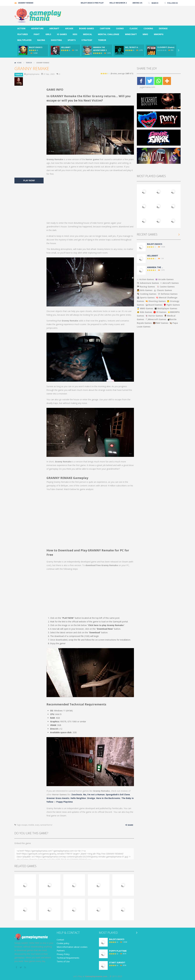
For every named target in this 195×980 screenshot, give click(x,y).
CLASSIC (134, 28)
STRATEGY (87, 40)
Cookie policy (63, 943)
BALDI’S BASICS (36, 47)
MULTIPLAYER (24, 40)
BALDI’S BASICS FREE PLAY (92, 3)
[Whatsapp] (158, 81)
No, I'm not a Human (94, 794)
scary (37, 825)
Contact (60, 940)
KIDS (75, 34)
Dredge (91, 798)
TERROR (102, 40)
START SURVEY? (117, 962)
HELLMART (66, 47)
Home (19, 63)
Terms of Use (63, 961)
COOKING (148, 28)
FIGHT (37, 34)
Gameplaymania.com (96, 976)
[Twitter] (150, 81)
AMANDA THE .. (155, 267)
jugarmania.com (147, 87)
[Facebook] (141, 81)
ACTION (21, 28)
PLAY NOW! (29, 180)
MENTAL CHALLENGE (109, 34)
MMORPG (159, 34)
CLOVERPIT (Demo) (166, 47)
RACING (41, 40)
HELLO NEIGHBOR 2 (118, 3)
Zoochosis (77, 794)
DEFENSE (163, 28)
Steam (63, 816)
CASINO (120, 28)
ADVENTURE (37, 28)
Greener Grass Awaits (58, 798)
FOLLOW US (172, 3)
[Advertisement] (128, 15)
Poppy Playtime (65, 802)
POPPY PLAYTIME (118, 951)
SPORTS (72, 40)
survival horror (46, 825)
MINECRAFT (131, 34)
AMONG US (137, 3)
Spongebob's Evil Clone (118, 794)
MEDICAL (88, 34)
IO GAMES (62, 34)
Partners (61, 951)
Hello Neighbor (78, 798)
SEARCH (155, 3)
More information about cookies (72, 947)
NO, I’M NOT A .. (132, 47)
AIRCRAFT (54, 28)
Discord (108, 812)
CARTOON (105, 28)
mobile (31, 825)
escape (24, 825)
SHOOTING (56, 40)
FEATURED (23, 34)
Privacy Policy (63, 954)
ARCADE (69, 28)
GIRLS (48, 34)
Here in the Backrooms (108, 798)
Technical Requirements (68, 958)
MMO (145, 34)
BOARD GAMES (87, 28)
